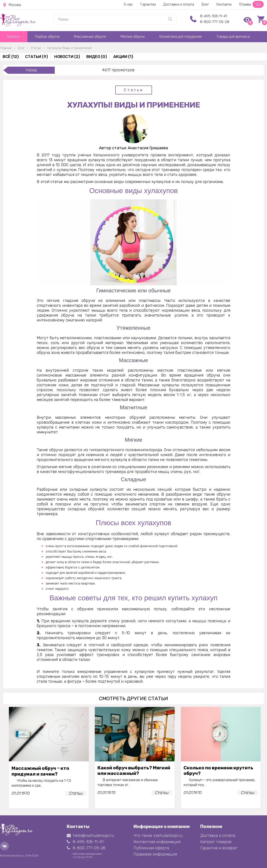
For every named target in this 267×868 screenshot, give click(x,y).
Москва (12, 5)
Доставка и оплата (218, 836)
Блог (205, 4)
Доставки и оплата (179, 4)
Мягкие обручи (133, 37)
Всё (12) (11, 57)
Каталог (14, 37)
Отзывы (251, 4)
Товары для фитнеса (233, 37)
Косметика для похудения (180, 37)
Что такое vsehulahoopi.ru (158, 836)
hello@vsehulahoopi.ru (90, 836)
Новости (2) (67, 57)
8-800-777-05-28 (215, 22)
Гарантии (148, 4)
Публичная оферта (151, 848)
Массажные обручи (90, 37)
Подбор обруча (47, 37)
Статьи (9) (36, 57)
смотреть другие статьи (133, 698)
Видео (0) (97, 57)
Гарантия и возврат (219, 848)
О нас (128, 4)
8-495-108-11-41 (213, 16)
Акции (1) (123, 57)
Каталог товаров (216, 842)
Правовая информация (155, 854)
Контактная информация (157, 842)
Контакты (224, 4)
